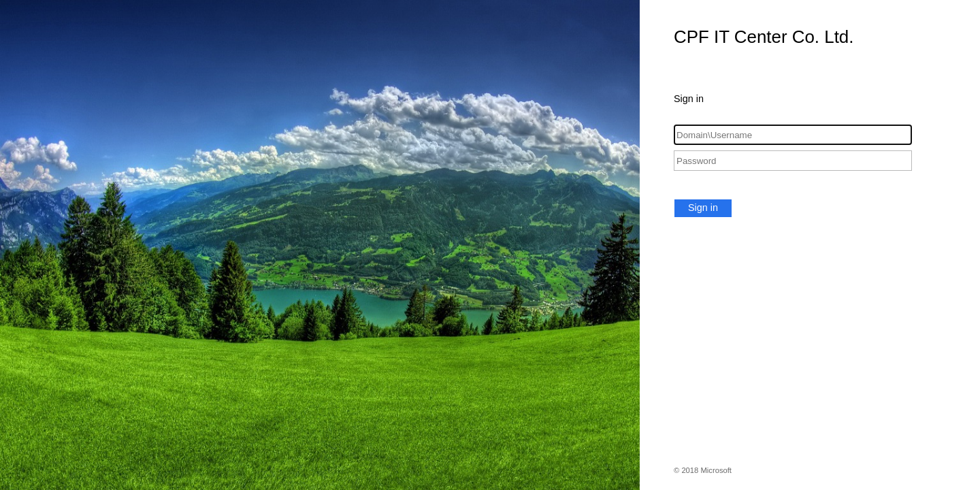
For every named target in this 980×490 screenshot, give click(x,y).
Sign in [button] (703, 208)
